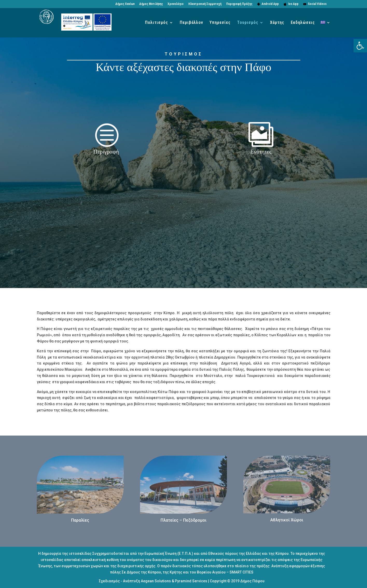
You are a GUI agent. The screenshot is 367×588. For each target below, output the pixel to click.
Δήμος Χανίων (125, 4)
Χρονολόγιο (176, 4)
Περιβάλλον (191, 23)
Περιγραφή (106, 152)
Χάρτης (277, 23)
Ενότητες (261, 152)
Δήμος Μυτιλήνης (151, 4)
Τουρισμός (248, 23)
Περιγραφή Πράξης (239, 4)
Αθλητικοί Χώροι (287, 520)
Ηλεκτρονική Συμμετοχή (205, 4)
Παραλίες (80, 520)
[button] (360, 46)
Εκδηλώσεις (303, 23)
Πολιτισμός (157, 23)
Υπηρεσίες (220, 23)
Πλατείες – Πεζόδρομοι (183, 520)
